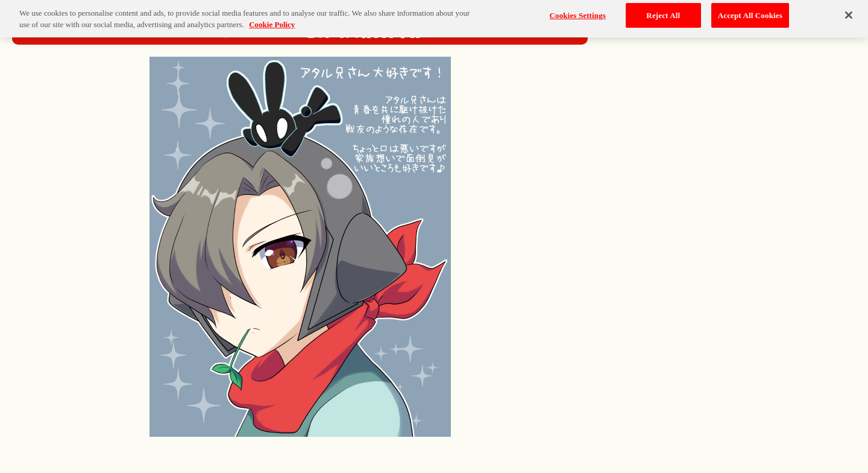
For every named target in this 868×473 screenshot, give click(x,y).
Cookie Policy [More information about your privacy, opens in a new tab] (272, 22)
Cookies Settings (578, 12)
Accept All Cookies (750, 12)
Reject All (663, 12)
